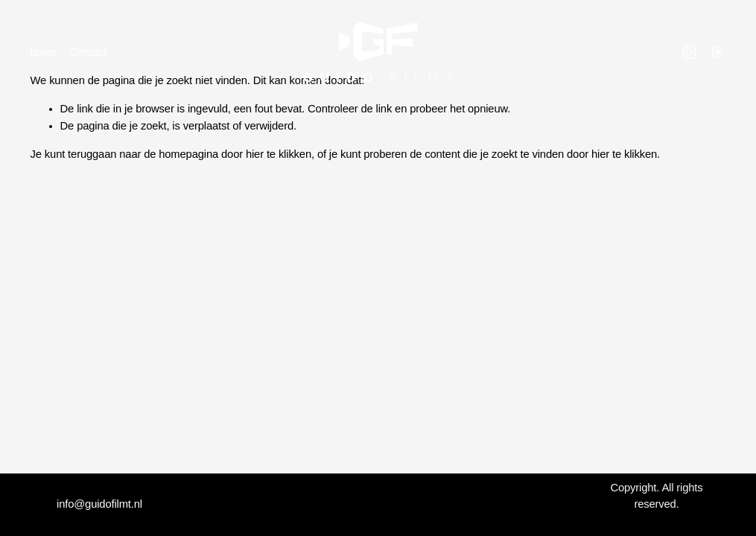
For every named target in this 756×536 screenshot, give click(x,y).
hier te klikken (279, 154)
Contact (88, 52)
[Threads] (717, 52)
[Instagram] (689, 52)
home (44, 52)
